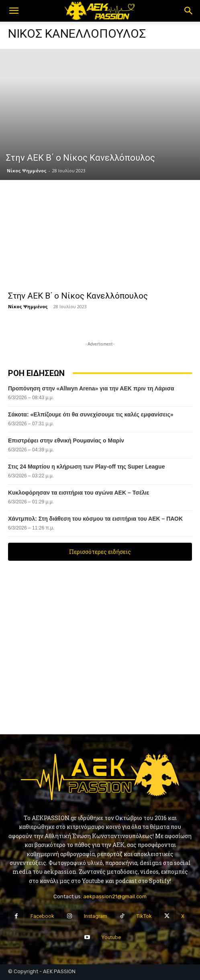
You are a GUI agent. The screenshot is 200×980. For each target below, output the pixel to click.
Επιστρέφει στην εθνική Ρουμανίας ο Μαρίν (66, 440)
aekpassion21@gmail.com (115, 896)
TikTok (144, 916)
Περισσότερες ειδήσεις (100, 552)
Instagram (96, 916)
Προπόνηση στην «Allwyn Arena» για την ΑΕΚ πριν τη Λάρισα (91, 388)
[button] (14, 11)
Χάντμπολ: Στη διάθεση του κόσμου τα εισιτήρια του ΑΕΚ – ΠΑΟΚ (96, 519)
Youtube (111, 937)
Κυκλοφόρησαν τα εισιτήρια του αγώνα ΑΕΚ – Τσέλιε (79, 493)
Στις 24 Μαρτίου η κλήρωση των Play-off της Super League (87, 467)
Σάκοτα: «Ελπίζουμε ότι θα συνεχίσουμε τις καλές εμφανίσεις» (91, 414)
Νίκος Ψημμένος (27, 171)
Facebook (42, 916)
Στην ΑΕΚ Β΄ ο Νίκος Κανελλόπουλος (78, 296)
